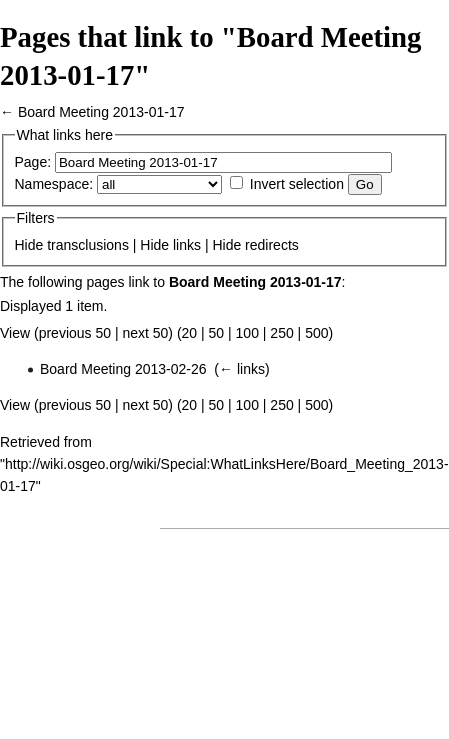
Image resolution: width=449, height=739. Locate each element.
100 (247, 333)
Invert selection (297, 184)
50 (217, 333)
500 (316, 333)
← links (242, 369)
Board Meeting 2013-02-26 (123, 369)
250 (281, 333)
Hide (29, 245)
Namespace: (54, 184)
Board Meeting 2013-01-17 (101, 112)
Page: (33, 162)
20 (190, 333)
